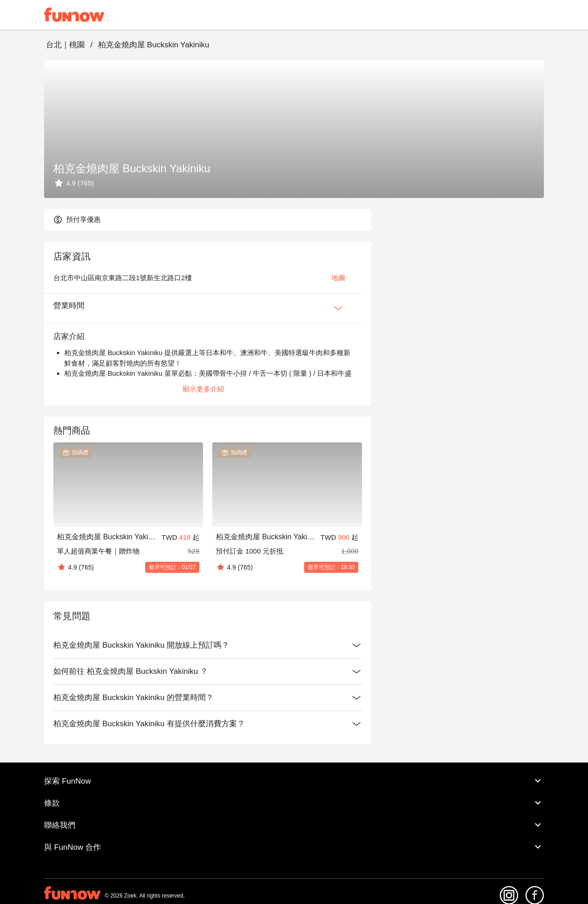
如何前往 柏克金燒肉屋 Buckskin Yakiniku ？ (208, 672)
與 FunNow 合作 (294, 847)
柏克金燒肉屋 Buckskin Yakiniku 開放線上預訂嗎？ (208, 645)
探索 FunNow (294, 781)
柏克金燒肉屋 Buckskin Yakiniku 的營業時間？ (208, 698)
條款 (294, 803)
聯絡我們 (294, 825)
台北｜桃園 (65, 45)
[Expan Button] (338, 308)
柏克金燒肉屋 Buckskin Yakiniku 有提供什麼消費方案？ (208, 724)
